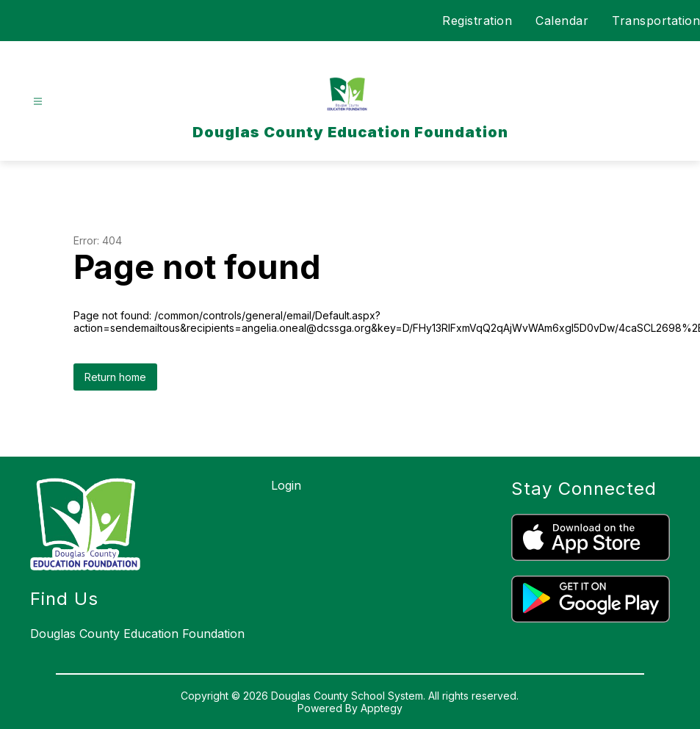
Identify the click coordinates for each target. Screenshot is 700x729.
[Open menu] (38, 102)
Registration (477, 21)
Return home (115, 377)
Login (286, 485)
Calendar (562, 21)
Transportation (656, 21)
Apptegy (382, 708)
